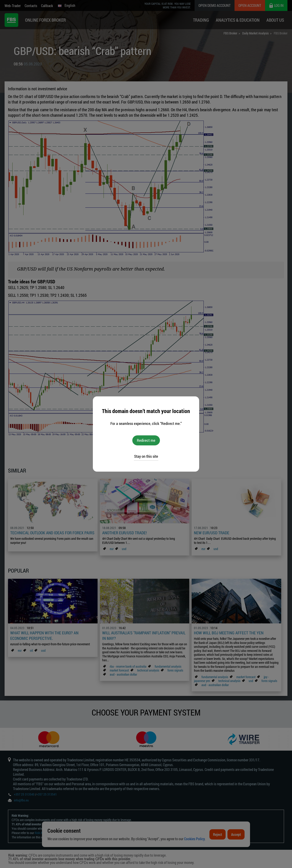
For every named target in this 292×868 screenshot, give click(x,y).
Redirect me (146, 440)
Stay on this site (146, 456)
